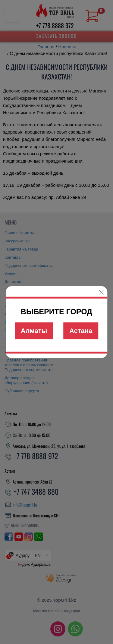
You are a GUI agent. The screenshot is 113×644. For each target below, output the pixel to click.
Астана (81, 331)
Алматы (34, 331)
